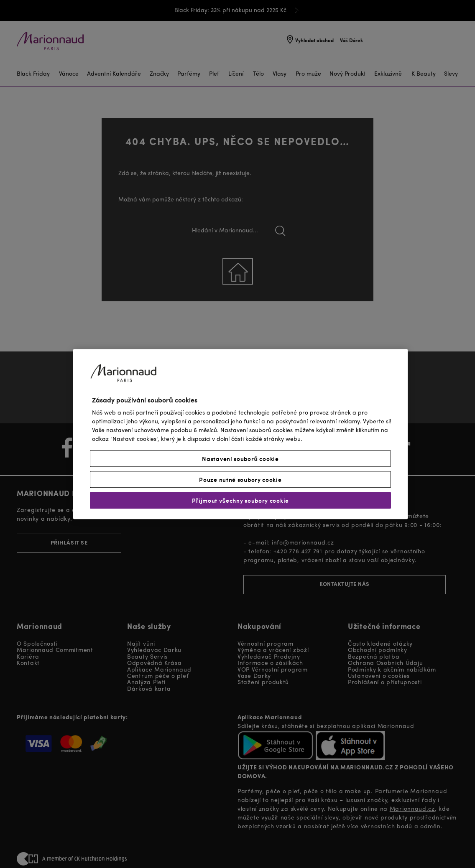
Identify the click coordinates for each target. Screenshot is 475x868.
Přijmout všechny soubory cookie (240, 500)
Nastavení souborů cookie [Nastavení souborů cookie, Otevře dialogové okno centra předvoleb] (240, 458)
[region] (240, 434)
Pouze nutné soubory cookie (240, 479)
